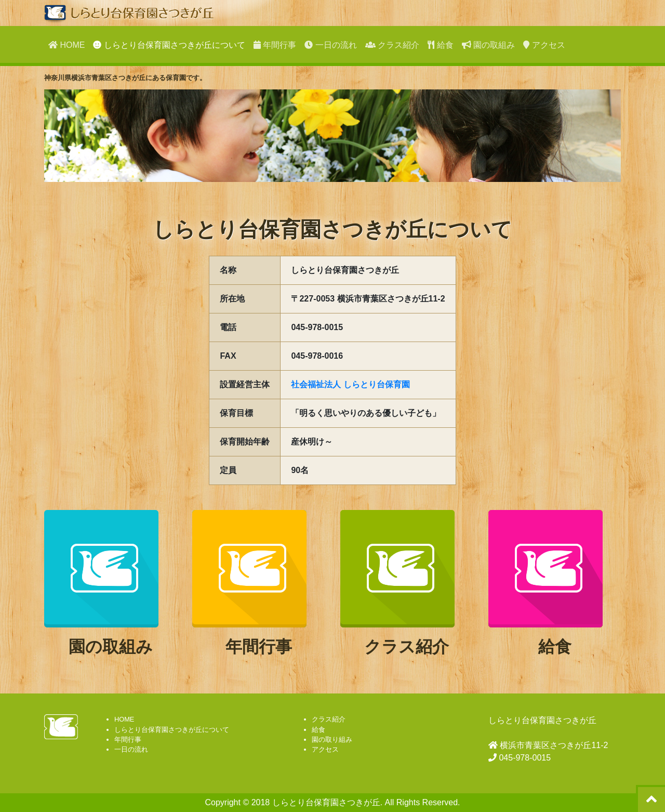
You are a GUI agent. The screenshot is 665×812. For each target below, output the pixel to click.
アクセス (544, 45)
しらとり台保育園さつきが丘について (169, 45)
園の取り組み (332, 739)
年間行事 (275, 45)
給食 (440, 45)
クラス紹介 (392, 45)
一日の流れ (330, 45)
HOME (66, 45)
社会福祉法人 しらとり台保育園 (350, 384)
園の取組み (488, 45)
